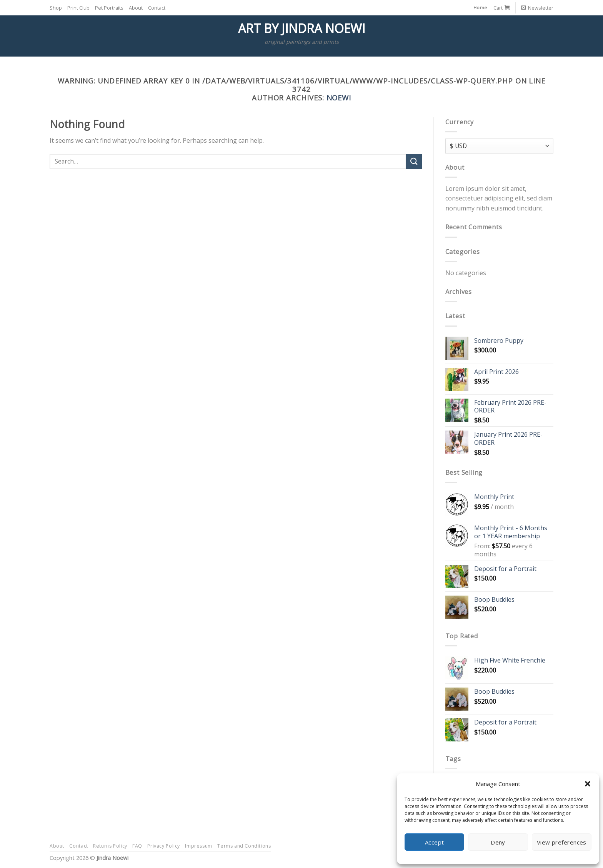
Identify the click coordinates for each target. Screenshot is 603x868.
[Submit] (414, 161)
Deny (498, 842)
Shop (56, 8)
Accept (435, 842)
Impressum (199, 846)
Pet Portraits (109, 8)
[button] (588, 784)
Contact (157, 8)
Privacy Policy (164, 846)
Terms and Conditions (244, 846)
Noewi (339, 98)
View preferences (562, 842)
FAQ (137, 846)
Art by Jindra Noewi (302, 28)
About (136, 8)
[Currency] (500, 146)
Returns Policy (110, 846)
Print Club (78, 8)
